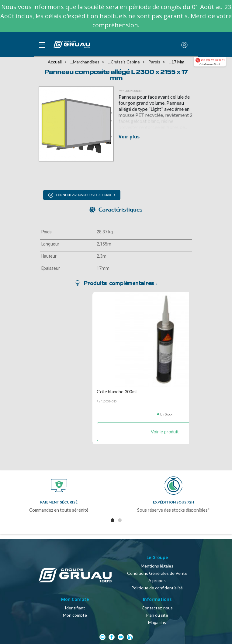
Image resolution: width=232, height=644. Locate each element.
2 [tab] (120, 520)
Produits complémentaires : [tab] (121, 283)
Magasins (157, 622)
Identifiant (75, 608)
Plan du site (157, 615)
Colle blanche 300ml (117, 391)
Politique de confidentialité (157, 588)
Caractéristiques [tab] (121, 210)
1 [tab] (113, 520)
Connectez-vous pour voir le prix (80, 195)
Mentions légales (157, 566)
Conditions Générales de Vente (157, 573)
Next (224, 499)
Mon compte (75, 615)
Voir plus (129, 137)
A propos (157, 580)
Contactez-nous (157, 608)
